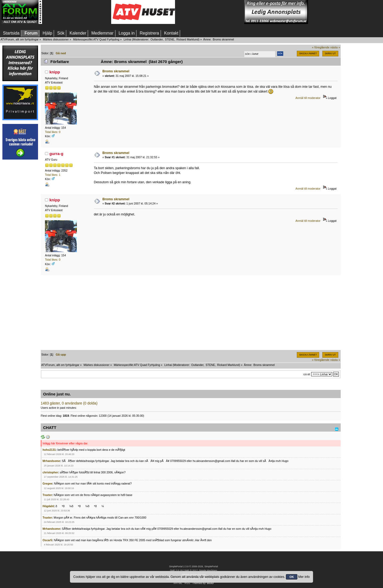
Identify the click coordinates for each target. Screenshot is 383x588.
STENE (170, 39)
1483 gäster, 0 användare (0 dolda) (69, 403)
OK (292, 577)
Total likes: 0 (53, 132)
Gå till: (307, 374)
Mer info (304, 577)
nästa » (335, 47)
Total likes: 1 (53, 175)
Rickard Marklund (187, 39)
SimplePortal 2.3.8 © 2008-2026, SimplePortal (194, 566)
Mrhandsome (51, 461)
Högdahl (48, 506)
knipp (55, 72)
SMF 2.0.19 (176, 570)
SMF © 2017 (191, 570)
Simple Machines (208, 570)
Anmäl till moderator (308, 98)
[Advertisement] (77, 12)
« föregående (321, 47)
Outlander (157, 39)
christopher (50, 472)
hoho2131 (49, 450)
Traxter (47, 495)
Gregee (47, 483)
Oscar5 (47, 540)
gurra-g (56, 154)
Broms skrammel (116, 71)
